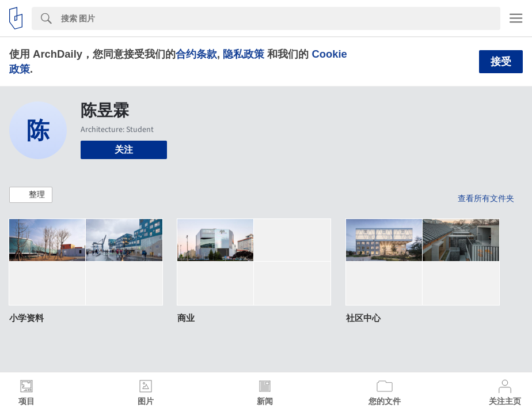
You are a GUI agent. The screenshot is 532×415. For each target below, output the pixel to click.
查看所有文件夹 (486, 198)
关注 (124, 150)
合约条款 (196, 54)
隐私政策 (244, 54)
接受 (501, 62)
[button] (31, 195)
